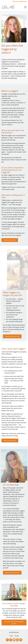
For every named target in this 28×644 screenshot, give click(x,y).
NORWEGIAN (23, 2)
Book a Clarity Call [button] (10, 440)
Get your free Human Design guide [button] (14, 623)
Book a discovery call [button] (12, 336)
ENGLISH (15, 2)
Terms (11, 636)
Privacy (17, 636)
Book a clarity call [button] (10, 240)
